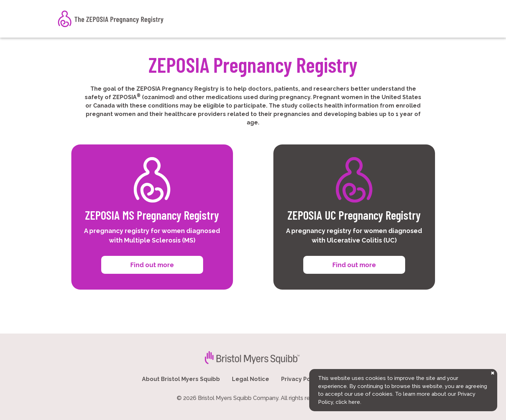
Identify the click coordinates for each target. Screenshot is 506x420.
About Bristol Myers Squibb (181, 379)
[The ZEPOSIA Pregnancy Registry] (111, 19)
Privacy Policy (301, 379)
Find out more (152, 265)
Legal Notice (251, 379)
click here (348, 402)
